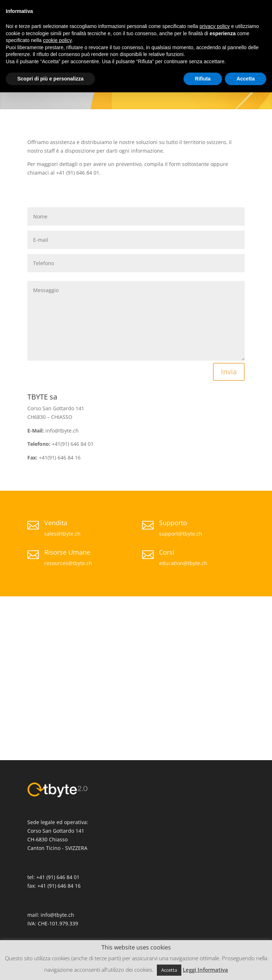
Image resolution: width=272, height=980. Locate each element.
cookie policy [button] (57, 40)
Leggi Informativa (205, 970)
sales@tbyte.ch (62, 534)
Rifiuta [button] (203, 79)
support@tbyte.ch (181, 534)
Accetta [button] (169, 970)
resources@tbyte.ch (68, 563)
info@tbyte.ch (57, 915)
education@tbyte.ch (183, 563)
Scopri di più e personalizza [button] (50, 79)
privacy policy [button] (215, 26)
